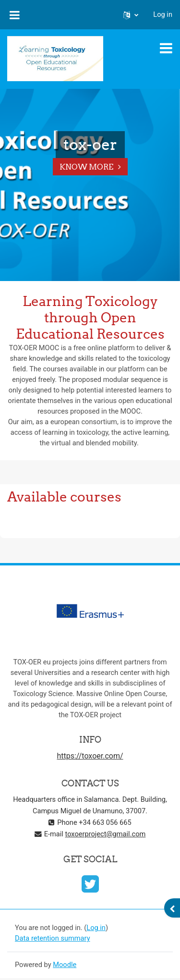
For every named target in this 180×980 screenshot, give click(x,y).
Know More (86, 167)
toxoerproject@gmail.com (106, 834)
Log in (163, 14)
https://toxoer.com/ (90, 756)
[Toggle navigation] (166, 48)
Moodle (65, 965)
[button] (131, 15)
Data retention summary (53, 938)
